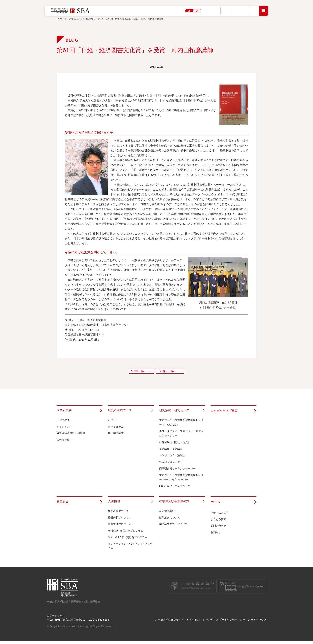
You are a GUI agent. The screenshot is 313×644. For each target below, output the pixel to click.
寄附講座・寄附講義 (171, 450)
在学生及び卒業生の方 (175, 504)
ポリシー (113, 422)
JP (189, 11)
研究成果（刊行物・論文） (175, 444)
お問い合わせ (218, 528)
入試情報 (114, 504)
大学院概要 (65, 411)
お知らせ (216, 534)
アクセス (195, 623)
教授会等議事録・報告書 (71, 435)
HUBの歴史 (63, 422)
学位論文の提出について (174, 528)
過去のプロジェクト (171, 464)
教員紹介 (63, 504)
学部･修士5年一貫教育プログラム (128, 540)
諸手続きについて (170, 521)
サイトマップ (259, 623)
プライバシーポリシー (232, 623)
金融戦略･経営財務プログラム (126, 534)
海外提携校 (63, 441)
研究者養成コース (121, 411)
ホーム (215, 504)
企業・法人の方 (220, 514)
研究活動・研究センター (177, 411)
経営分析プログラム (120, 521)
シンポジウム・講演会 (172, 457)
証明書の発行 (167, 514)
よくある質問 (218, 521)
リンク (209, 623)
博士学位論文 (116, 435)
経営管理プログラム (120, 528)
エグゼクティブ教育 (225, 411)
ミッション (63, 428)
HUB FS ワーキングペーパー (176, 488)
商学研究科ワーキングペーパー (177, 470)
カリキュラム (116, 428)
